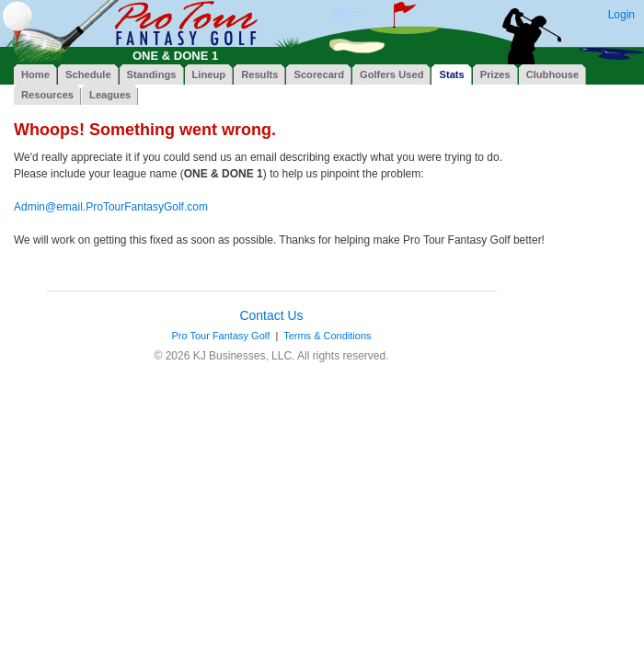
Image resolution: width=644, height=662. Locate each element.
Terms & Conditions (327, 336)
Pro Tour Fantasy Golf (220, 336)
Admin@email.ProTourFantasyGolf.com (111, 207)
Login (621, 15)
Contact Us (271, 315)
